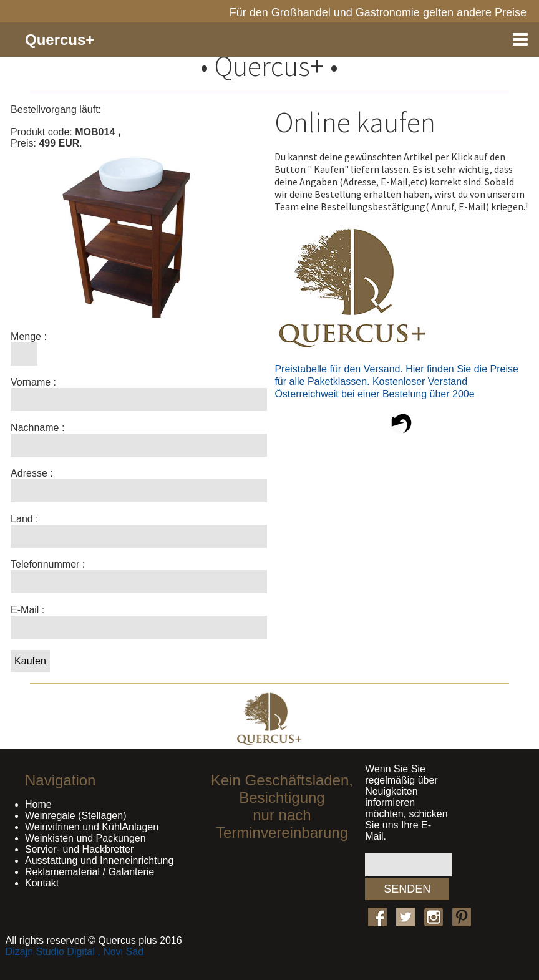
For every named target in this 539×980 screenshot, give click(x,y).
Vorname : (33, 382)
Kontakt (42, 883)
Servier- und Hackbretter (79, 849)
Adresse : (32, 473)
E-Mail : (27, 610)
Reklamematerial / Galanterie (90, 872)
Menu (520, 40)
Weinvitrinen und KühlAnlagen (92, 827)
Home (38, 804)
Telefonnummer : (48, 564)
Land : (24, 519)
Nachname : (37, 428)
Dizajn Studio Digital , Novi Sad (75, 952)
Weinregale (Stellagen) (75, 816)
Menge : (29, 337)
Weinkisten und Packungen (85, 838)
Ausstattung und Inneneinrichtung (99, 861)
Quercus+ (60, 40)
